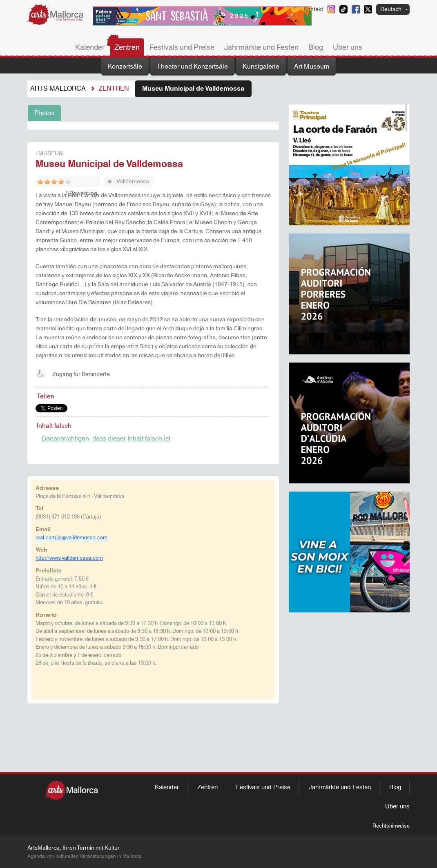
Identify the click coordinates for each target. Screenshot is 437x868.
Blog (316, 48)
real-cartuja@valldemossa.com (71, 538)
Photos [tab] (44, 113)
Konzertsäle (125, 67)
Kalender (90, 48)
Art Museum (312, 67)
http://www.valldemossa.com (69, 558)
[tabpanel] (153, 126)
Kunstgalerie (261, 67)
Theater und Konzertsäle (192, 67)
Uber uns (348, 48)
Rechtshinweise (391, 826)
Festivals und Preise (182, 48)
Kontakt (313, 9)
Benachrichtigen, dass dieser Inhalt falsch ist (106, 438)
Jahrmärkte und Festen (261, 48)
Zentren (127, 48)
